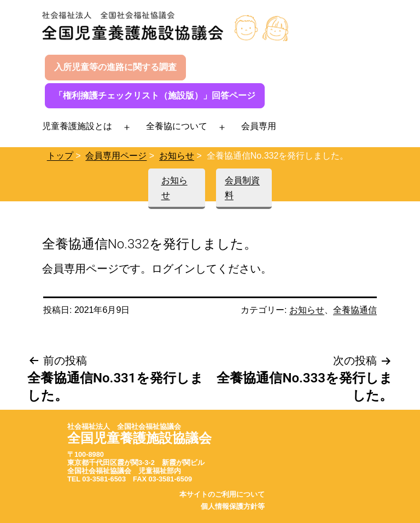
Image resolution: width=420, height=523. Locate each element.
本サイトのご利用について (222, 494)
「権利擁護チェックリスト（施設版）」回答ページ (155, 95)
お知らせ (177, 156)
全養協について (177, 126)
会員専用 (259, 126)
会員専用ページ (116, 156)
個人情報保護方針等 (233, 506)
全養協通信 (355, 310)
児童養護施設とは (77, 126)
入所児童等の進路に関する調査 (115, 67)
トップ (60, 156)
